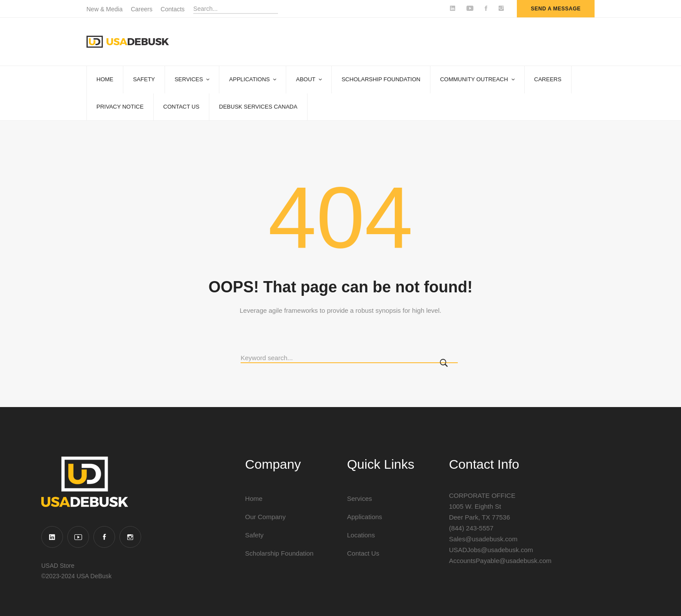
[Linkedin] (52, 537)
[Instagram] (130, 537)
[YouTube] (78, 537)
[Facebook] (104, 537)
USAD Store (58, 566)
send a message (556, 9)
